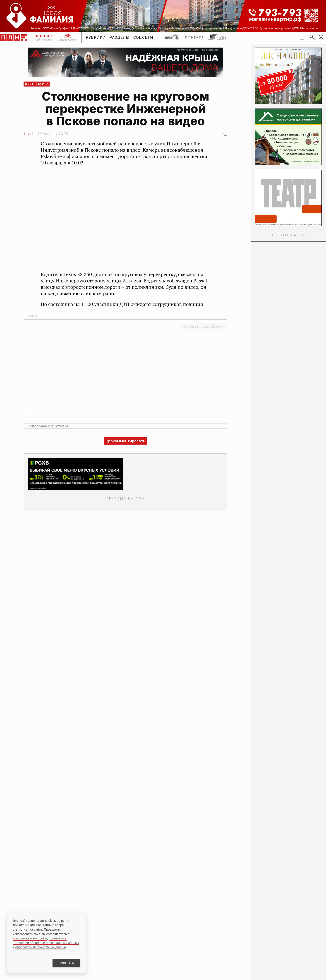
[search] (312, 37)
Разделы (120, 37)
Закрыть (203, 326)
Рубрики (96, 37)
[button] (321, 37)
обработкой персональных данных (41, 947)
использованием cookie (30, 938)
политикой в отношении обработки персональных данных (46, 940)
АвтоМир (36, 84)
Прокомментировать (125, 441)
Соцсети (143, 37)
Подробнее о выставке (48, 426)
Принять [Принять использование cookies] (65, 963)
